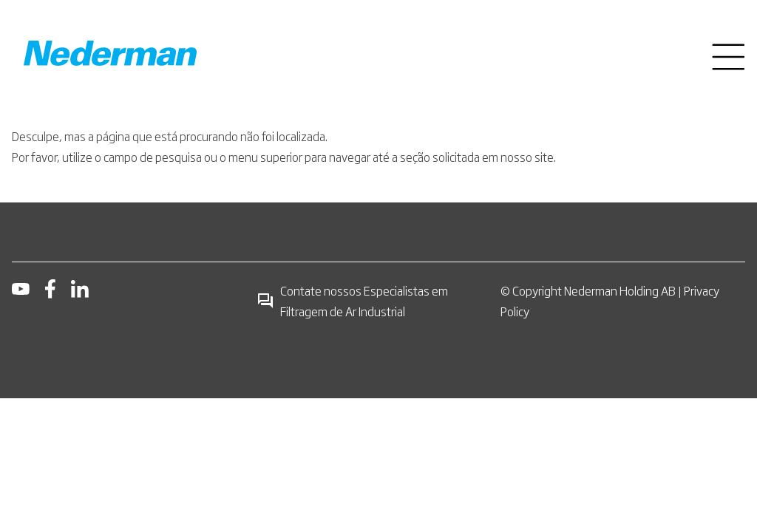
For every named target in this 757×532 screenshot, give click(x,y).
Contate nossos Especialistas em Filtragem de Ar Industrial (352, 301)
